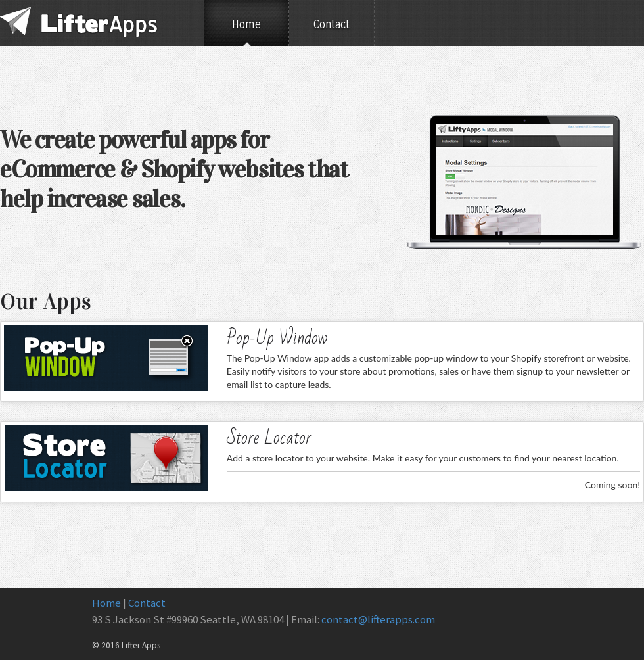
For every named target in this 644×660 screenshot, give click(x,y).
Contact (332, 25)
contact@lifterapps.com (378, 619)
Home (246, 25)
